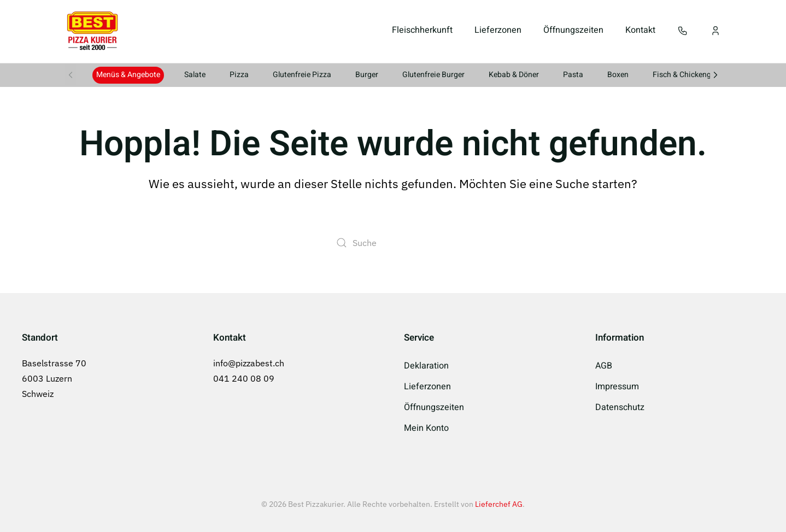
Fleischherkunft (422, 30)
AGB (604, 366)
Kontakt (640, 30)
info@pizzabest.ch (249, 363)
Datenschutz (620, 407)
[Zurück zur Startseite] (92, 30)
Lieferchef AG (499, 504)
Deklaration (426, 366)
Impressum (617, 387)
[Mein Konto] (715, 30)
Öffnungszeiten (573, 30)
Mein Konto (426, 428)
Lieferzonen (498, 30)
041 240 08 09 (244, 378)
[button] (683, 30)
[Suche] (393, 243)
